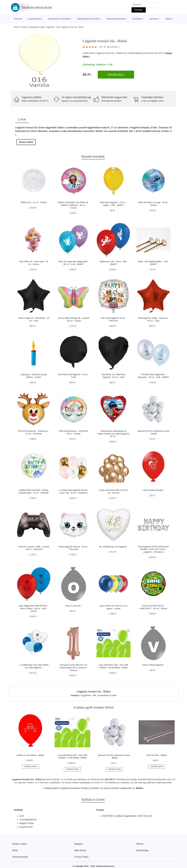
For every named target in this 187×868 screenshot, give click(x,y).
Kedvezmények (20, 857)
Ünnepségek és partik (88, 19)
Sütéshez (137, 19)
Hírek (15, 850)
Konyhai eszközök (116, 19)
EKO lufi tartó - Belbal (157, 755)
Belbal (138, 53)
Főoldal (18, 19)
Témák (168, 19)
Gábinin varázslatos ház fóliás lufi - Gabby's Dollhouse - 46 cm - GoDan (74, 205)
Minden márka (20, 844)
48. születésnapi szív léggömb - (113, 547)
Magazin (79, 844)
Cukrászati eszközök (59, 19)
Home (16, 27)
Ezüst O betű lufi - (74, 606)
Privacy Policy (81, 857)
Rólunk (140, 844)
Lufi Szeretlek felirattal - (153, 490)
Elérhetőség (142, 850)
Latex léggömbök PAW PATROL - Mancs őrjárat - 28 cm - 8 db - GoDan (34, 608)
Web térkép (80, 850)
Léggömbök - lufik (53, 27)
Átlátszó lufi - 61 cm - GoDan (34, 202)
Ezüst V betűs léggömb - (153, 665)
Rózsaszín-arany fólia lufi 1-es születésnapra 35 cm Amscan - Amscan (74, 668)
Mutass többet (26, 142)
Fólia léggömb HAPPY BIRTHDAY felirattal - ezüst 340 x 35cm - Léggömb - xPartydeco (153, 549)
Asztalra (154, 19)
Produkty (23, 27)
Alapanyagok (34, 19)
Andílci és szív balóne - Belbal (30, 755)
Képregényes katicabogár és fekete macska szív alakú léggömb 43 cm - (113, 434)
